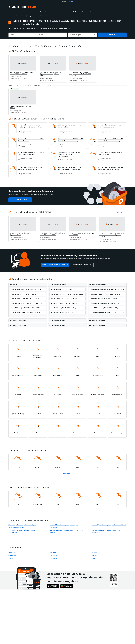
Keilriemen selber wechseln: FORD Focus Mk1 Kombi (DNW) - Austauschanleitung (70, 140)
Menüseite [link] (11, 16)
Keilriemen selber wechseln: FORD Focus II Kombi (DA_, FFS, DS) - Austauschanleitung (30, 126)
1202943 (95, 552)
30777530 (53, 552)
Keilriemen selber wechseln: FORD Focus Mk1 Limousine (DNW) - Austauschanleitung (110, 140)
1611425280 (54, 555)
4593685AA (54, 559)
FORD (40, 16)
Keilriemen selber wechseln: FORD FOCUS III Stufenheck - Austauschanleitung (30, 168)
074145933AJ (12, 552)
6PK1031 (11, 559)
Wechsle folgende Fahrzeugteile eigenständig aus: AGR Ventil (109, 525)
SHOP (64, 2)
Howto (18, 16)
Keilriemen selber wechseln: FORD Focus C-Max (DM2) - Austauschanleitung (31, 154)
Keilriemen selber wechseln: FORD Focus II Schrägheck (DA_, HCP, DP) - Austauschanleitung (70, 155)
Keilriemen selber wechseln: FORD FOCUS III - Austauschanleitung (70, 126)
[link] (43, 12)
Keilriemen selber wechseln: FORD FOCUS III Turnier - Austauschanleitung (110, 126)
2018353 (95, 559)
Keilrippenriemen (32, 16)
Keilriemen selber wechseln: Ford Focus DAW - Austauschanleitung (31, 140)
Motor (24, 16)
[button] (75, 12)
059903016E (12, 555)
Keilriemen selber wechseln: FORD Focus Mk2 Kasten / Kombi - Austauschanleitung (110, 168)
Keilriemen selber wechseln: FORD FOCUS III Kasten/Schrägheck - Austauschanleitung (70, 168)
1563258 (95, 555)
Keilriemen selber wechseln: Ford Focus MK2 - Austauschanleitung (110, 154)
